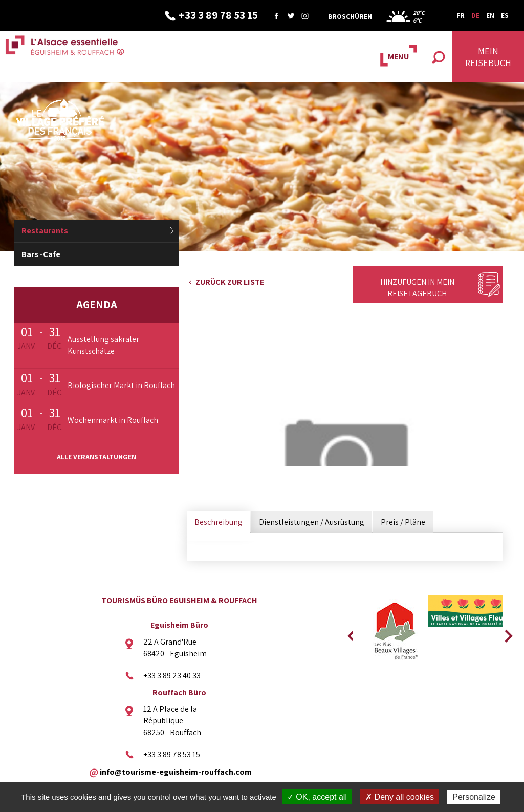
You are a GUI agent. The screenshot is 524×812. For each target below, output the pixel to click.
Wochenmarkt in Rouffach (113, 420)
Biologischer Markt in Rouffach (121, 385)
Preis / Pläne (403, 522)
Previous (350, 633)
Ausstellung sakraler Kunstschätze (103, 345)
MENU (398, 57)
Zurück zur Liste (230, 282)
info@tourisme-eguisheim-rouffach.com (176, 771)
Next (505, 633)
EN (490, 15)
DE (475, 15)
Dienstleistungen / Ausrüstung (312, 522)
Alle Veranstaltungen (96, 457)
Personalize (474, 797)
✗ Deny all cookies (400, 797)
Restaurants (45, 231)
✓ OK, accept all (317, 797)
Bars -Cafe (41, 254)
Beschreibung (219, 522)
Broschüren (350, 16)
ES (505, 15)
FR (461, 15)
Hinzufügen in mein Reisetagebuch (417, 288)
